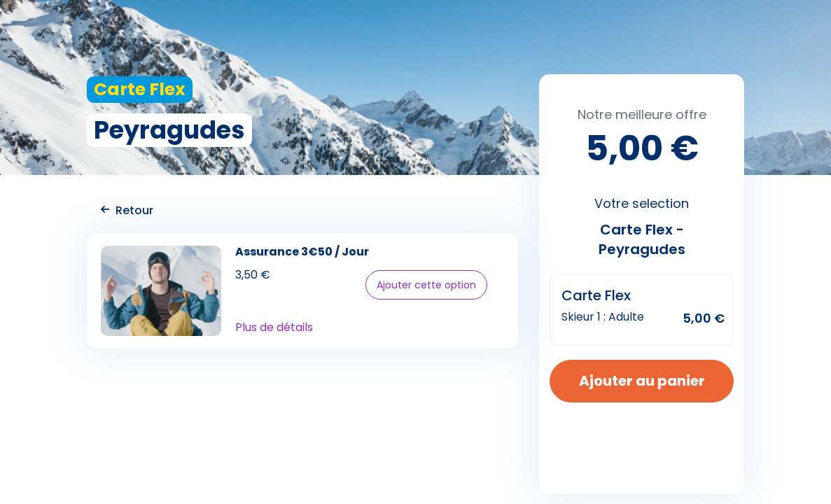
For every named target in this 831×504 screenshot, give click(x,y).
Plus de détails (274, 328)
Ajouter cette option (426, 285)
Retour (127, 210)
